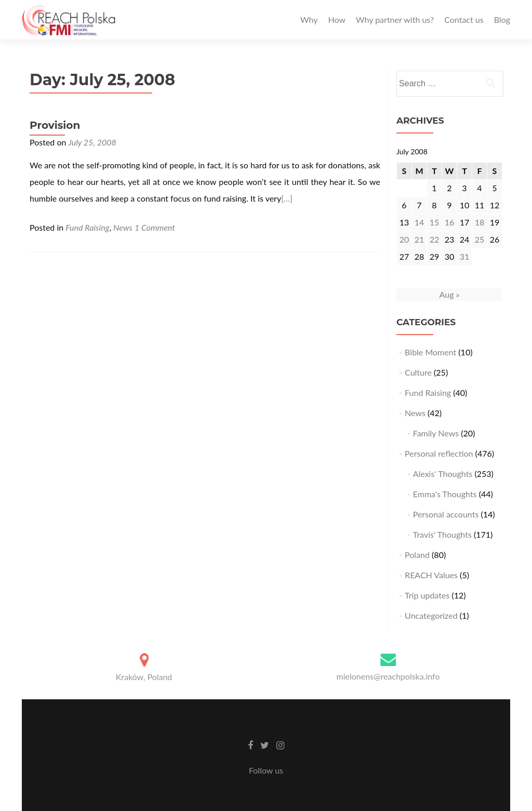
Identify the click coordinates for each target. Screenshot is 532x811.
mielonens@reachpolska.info (388, 676)
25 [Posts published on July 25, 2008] (480, 239)
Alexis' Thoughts (443, 474)
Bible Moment (430, 352)
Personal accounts (446, 514)
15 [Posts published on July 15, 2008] (435, 222)
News (123, 227)
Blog (502, 19)
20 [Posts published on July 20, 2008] (404, 239)
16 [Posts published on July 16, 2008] (450, 222)
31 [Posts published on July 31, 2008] (465, 256)
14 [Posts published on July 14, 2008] (420, 222)
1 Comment (155, 227)
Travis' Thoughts (442, 534)
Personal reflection (439, 453)
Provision (55, 125)
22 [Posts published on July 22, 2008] (435, 239)
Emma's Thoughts (445, 494)
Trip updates (427, 595)
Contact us (464, 19)
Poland (417, 555)
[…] (287, 198)
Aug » (450, 294)
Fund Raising (87, 227)
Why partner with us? (395, 19)
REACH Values (431, 575)
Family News (436, 433)
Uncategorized (431, 615)
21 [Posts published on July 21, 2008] (420, 239)
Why (309, 19)
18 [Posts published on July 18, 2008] (480, 222)
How (337, 19)
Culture (418, 372)
